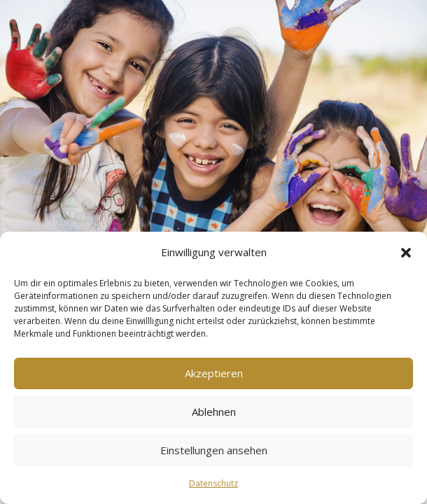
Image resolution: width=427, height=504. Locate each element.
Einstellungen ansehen (214, 450)
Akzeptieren (214, 373)
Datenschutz (213, 483)
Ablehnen (214, 412)
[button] (406, 253)
